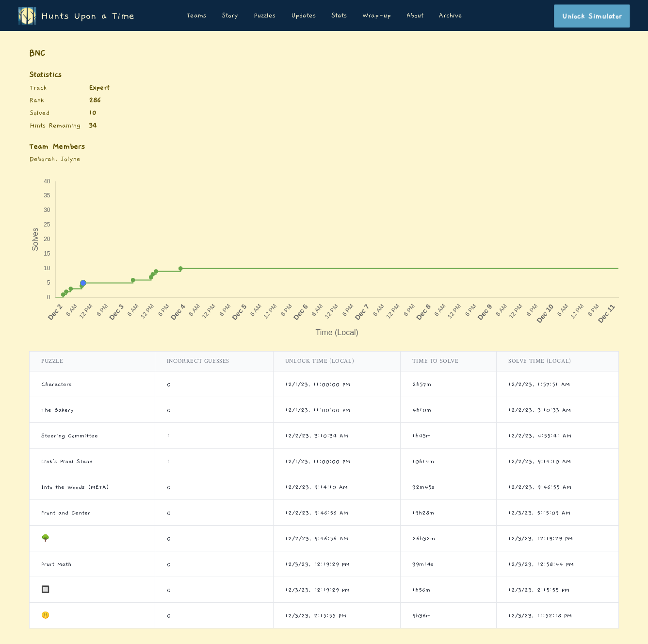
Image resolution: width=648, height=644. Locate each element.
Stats (339, 16)
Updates (303, 16)
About (415, 16)
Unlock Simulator (592, 16)
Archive (451, 16)
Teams (196, 16)
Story (230, 16)
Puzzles (265, 16)
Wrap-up (377, 16)
